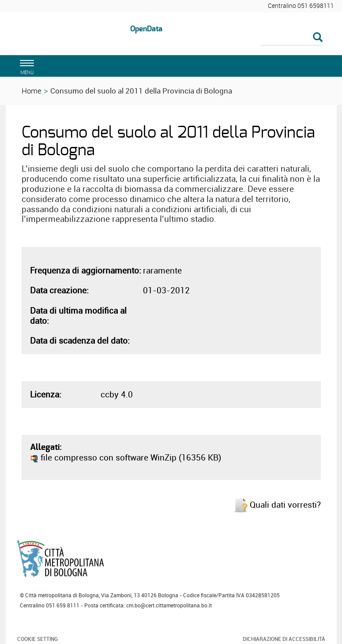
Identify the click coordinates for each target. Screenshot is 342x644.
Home (32, 91)
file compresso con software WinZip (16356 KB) (126, 457)
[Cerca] (292, 38)
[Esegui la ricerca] (318, 38)
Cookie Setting (38, 639)
